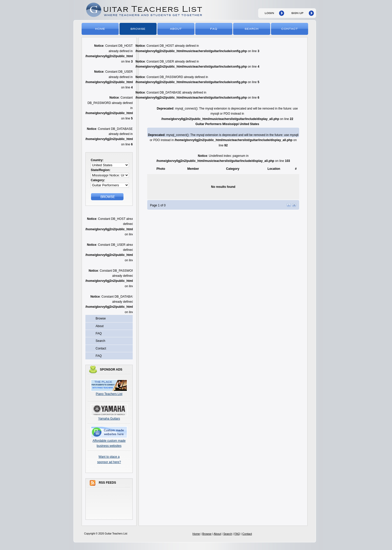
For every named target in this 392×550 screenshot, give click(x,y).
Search (252, 29)
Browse (138, 29)
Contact (290, 29)
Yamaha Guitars (109, 419)
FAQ (214, 29)
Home (101, 29)
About (176, 29)
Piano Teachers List (109, 394)
